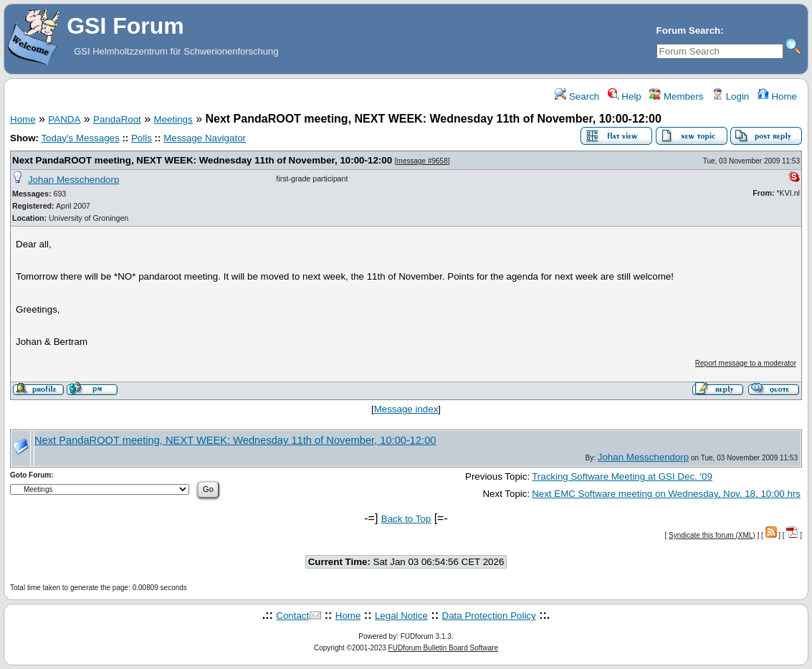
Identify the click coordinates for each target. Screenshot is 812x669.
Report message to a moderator (746, 363)
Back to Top (406, 519)
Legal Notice (401, 616)
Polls (142, 138)
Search (577, 96)
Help (625, 96)
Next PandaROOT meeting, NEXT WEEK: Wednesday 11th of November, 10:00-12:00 (202, 160)
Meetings (173, 119)
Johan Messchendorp (73, 180)
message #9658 (422, 161)
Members (676, 96)
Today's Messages (80, 138)
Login (730, 96)
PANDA (64, 119)
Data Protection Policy (489, 616)
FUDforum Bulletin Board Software (443, 648)
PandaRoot (117, 119)
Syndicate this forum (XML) (712, 535)
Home (777, 96)
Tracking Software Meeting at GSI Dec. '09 (622, 476)
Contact (292, 616)
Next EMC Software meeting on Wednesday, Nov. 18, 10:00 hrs (666, 494)
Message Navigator (205, 138)
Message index (406, 409)
